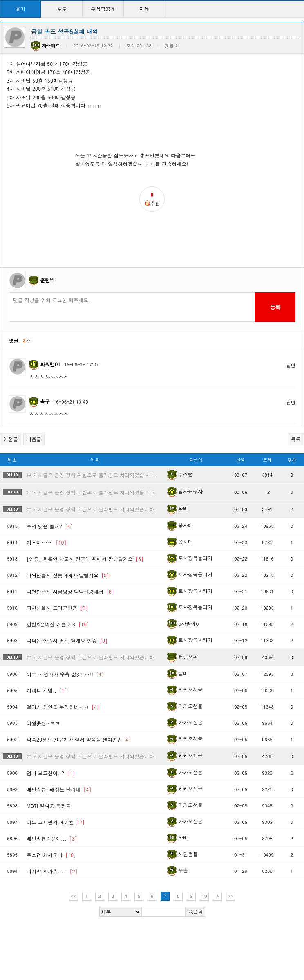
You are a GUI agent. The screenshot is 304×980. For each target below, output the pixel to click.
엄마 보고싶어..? (51, 773)
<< (74, 896)
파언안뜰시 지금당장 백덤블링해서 (70, 591)
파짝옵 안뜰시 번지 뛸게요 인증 (67, 640)
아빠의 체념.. (47, 690)
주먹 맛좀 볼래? (50, 526)
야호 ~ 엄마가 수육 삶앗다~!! (65, 674)
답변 (291, 365)
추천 (292, 460)
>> (230, 896)
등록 (275, 307)
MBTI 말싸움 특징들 (49, 806)
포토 (62, 9)
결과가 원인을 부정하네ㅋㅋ (63, 707)
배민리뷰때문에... (52, 838)
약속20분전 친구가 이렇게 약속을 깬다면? (79, 739)
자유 (144, 9)
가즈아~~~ (46, 542)
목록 (296, 439)
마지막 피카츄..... (52, 871)
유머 (20, 9)
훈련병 (47, 280)
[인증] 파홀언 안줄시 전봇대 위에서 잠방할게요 (85, 559)
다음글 (34, 439)
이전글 (11, 439)
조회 (267, 460)
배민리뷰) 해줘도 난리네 (59, 789)
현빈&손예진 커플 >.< (58, 624)
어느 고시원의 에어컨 (56, 822)
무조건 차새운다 (51, 855)
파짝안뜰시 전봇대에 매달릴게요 (68, 575)
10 (205, 896)
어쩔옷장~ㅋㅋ (43, 723)
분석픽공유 (103, 9)
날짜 (241, 460)
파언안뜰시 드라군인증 (57, 608)
